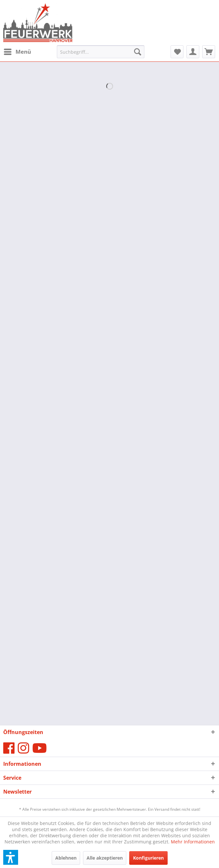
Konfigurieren (148, 858)
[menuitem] (17, 52)
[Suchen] (138, 52)
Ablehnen (66, 858)
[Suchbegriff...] (101, 52)
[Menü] (17, 52)
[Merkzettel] (177, 52)
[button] (11, 857)
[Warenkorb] (209, 52)
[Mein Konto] (193, 52)
